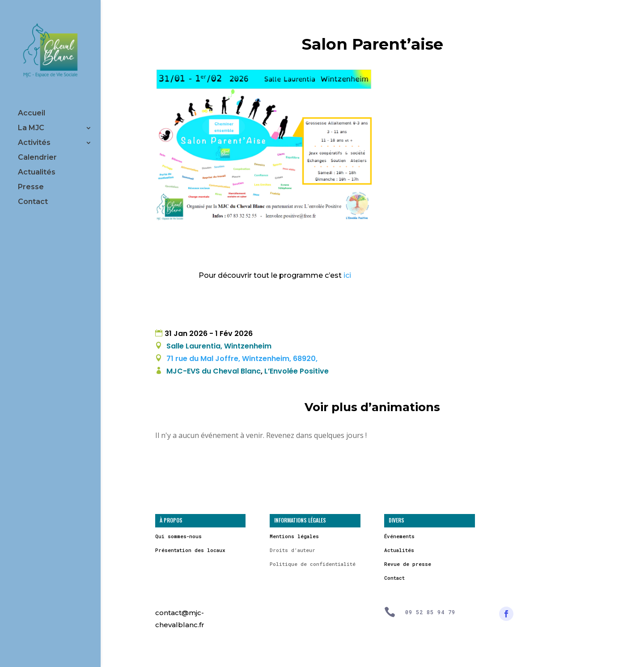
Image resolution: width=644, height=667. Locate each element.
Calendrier (37, 158)
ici (347, 275)
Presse (31, 187)
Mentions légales (294, 536)
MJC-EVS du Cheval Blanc (214, 371)
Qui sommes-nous (178, 536)
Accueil (32, 114)
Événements (399, 536)
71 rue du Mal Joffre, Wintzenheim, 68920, (241, 359)
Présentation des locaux (190, 550)
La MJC (31, 128)
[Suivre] (506, 614)
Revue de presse (408, 564)
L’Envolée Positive (297, 371)
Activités (34, 143)
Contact (33, 202)
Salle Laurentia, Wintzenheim (219, 346)
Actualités (37, 173)
